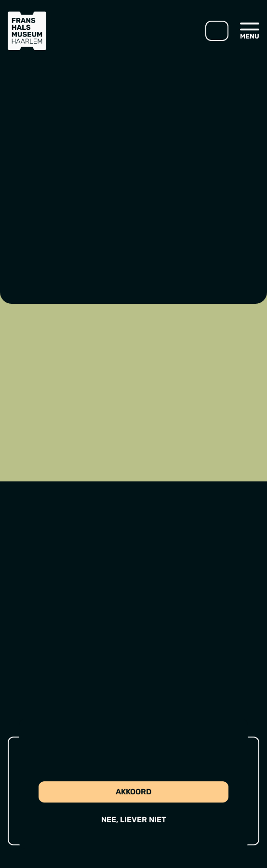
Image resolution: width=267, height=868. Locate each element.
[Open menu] (250, 30)
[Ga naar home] (27, 31)
